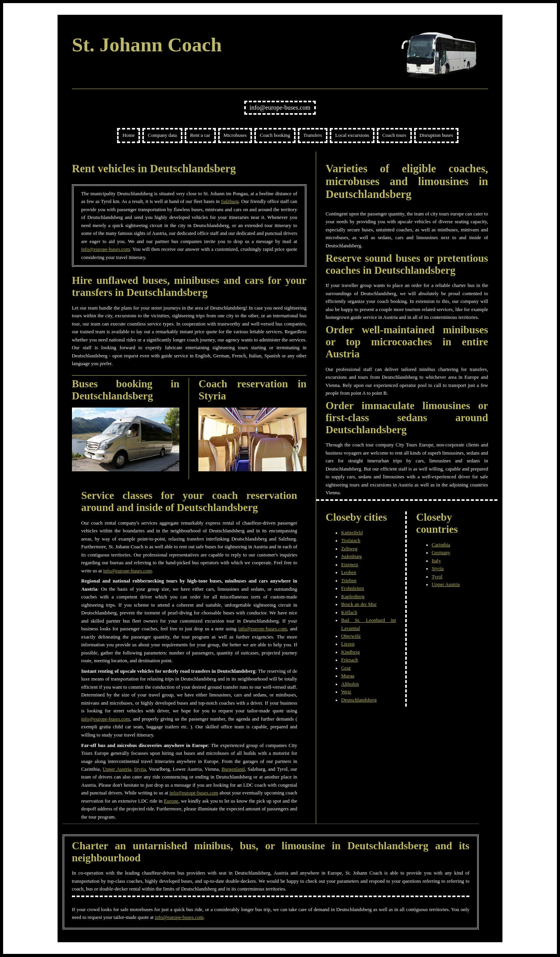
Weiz (346, 692)
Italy (436, 561)
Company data (162, 135)
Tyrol (437, 577)
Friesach (349, 660)
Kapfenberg (353, 597)
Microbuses (235, 135)
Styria (140, 769)
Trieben (349, 581)
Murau (348, 676)
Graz (346, 668)
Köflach (349, 612)
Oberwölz (351, 636)
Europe (171, 801)
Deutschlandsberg (359, 700)
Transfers (313, 135)
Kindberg (350, 652)
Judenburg (351, 556)
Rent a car (200, 135)
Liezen (348, 644)
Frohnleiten (353, 588)
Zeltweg (349, 549)
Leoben (348, 572)
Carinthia (441, 545)
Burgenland (233, 769)
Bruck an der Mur (359, 604)
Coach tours (394, 135)
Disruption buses (436, 135)
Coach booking (275, 135)
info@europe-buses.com (280, 108)
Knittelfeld (352, 533)
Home (129, 135)
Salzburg (230, 201)
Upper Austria (117, 769)
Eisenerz (350, 565)
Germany (441, 553)
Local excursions (352, 135)
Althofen (350, 684)
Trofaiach (351, 541)
